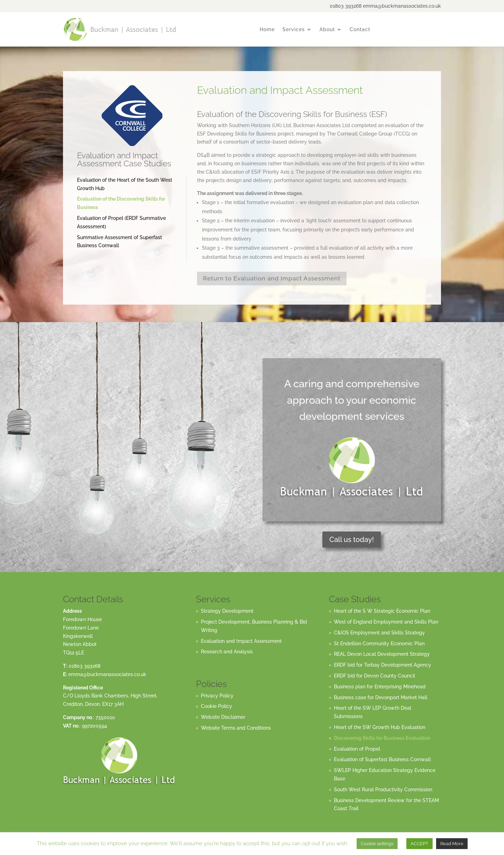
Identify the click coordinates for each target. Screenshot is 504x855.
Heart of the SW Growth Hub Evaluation (380, 727)
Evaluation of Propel (357, 749)
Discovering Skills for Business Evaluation (382, 738)
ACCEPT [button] (419, 844)
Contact (360, 30)
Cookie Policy (216, 706)
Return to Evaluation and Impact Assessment (272, 278)
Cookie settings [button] (377, 844)
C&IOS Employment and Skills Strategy (379, 633)
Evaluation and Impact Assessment (241, 641)
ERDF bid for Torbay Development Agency (383, 665)
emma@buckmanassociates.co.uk (107, 674)
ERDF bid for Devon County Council (374, 676)
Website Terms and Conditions (236, 728)
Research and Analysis (227, 652)
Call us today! (352, 540)
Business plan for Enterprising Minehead (380, 687)
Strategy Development (227, 611)
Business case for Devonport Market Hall (381, 697)
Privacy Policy (217, 696)
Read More (452, 844)
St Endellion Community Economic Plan (379, 644)
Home (267, 30)
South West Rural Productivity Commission (383, 790)
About (327, 30)
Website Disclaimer (223, 717)
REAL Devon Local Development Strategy (382, 654)
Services (294, 30)
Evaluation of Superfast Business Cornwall (382, 759)
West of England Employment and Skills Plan (386, 622)
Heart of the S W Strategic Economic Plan (382, 611)
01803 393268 (85, 666)
